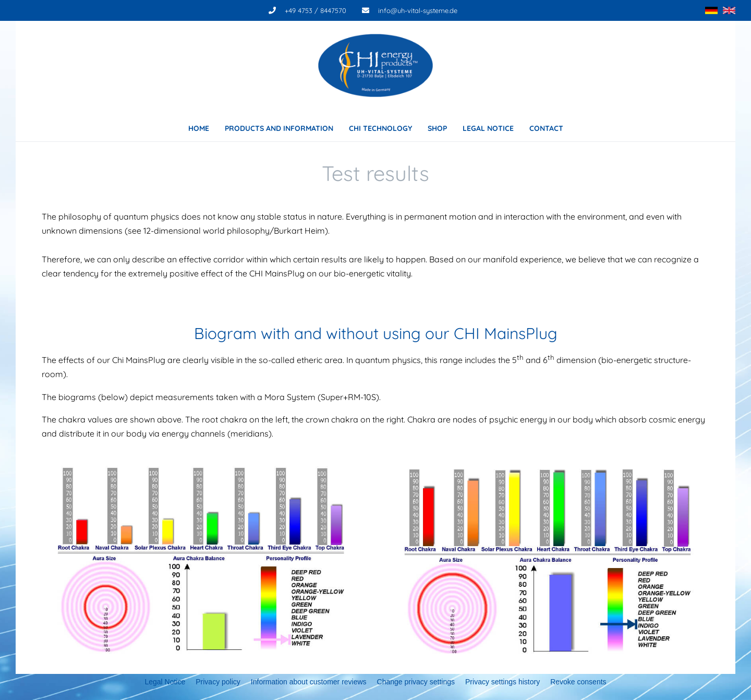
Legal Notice (165, 682)
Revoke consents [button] (578, 682)
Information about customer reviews (309, 682)
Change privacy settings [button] (416, 682)
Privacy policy (218, 682)
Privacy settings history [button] (502, 682)
